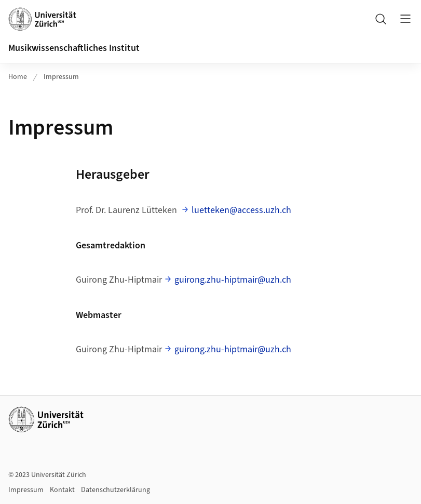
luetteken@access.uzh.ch (241, 210)
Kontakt (62, 490)
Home (18, 77)
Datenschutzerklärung (116, 490)
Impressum (61, 77)
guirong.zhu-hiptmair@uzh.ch (233, 280)
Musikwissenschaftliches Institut (74, 48)
